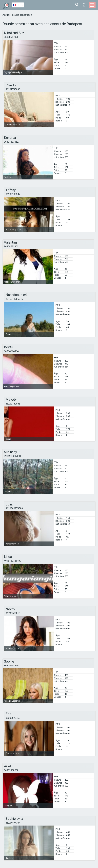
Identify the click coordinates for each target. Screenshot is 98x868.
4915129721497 (13, 561)
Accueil (7, 15)
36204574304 (11, 351)
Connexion (84, 5)
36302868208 (11, 770)
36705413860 (11, 666)
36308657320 (11, 37)
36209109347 (13, 194)
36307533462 (11, 142)
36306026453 (13, 718)
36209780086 (13, 89)
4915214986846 (14, 299)
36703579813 (13, 613)
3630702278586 (14, 508)
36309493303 (11, 247)
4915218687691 (13, 456)
